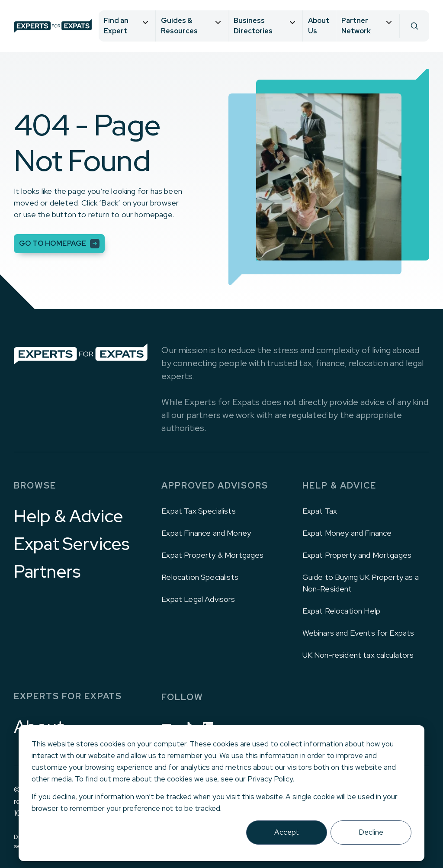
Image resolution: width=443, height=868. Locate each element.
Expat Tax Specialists (198, 511)
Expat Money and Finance (347, 533)
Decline (371, 832)
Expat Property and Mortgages (357, 555)
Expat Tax (320, 511)
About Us (319, 26)
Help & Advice (69, 516)
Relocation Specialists (200, 577)
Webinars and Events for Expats (358, 633)
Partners (47, 572)
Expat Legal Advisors (198, 599)
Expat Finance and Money (206, 533)
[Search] (414, 26)
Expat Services (72, 544)
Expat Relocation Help (341, 611)
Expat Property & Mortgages (212, 555)
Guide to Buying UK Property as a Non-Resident (361, 583)
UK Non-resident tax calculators (358, 655)
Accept (287, 832)
